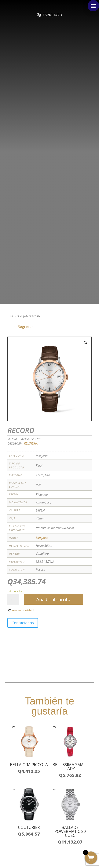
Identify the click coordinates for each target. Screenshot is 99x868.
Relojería (23, 316)
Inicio (13, 316)
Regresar (25, 326)
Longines (42, 538)
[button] (93, 6)
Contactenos (23, 623)
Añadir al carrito (53, 599)
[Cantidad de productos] (13, 600)
